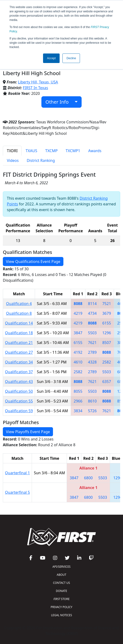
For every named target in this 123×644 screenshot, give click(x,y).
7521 (107, 304)
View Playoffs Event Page (28, 432)
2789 (92, 352)
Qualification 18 (19, 333)
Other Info (59, 102)
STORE (61, 599)
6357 (107, 382)
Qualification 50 (19, 391)
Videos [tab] (13, 160)
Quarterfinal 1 (17, 473)
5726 (92, 411)
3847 (78, 333)
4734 (92, 313)
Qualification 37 (19, 372)
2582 (107, 362)
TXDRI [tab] (12, 151)
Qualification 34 (19, 362)
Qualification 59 (19, 411)
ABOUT (61, 575)
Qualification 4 (19, 304)
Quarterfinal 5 (17, 492)
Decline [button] (71, 58)
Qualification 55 (19, 401)
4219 (78, 313)
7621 (92, 343)
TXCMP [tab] (51, 151)
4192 (78, 352)
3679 (107, 313)
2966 (78, 401)
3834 (78, 411)
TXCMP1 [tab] (73, 151)
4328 (92, 362)
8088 (78, 304)
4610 (78, 362)
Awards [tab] (95, 151)
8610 (92, 401)
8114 (92, 304)
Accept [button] (51, 58)
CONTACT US (61, 583)
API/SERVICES (61, 567)
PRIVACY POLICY (61, 607)
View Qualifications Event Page (33, 261)
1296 (107, 333)
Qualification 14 (19, 323)
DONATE (61, 591)
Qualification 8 (19, 313)
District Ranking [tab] (41, 160)
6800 (88, 478)
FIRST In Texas (36, 88)
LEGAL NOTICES (62, 615)
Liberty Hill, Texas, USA (38, 82)
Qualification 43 (19, 382)
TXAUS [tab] (31, 151)
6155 (107, 323)
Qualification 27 (19, 352)
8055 (78, 391)
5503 (92, 333)
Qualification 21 (19, 343)
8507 (107, 343)
